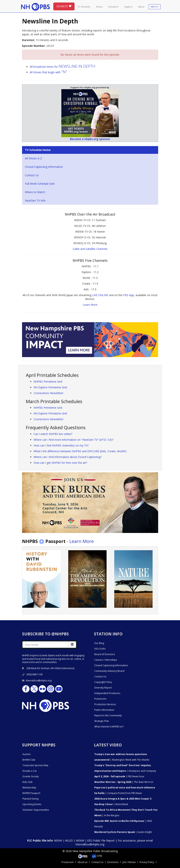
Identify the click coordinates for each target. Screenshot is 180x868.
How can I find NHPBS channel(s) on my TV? (61, 445)
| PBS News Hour (119, 776)
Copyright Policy (103, 682)
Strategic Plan (102, 721)
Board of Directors (105, 654)
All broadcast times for (62, 67)
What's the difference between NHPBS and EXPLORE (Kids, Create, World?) (80, 451)
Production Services (105, 704)
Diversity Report (103, 688)
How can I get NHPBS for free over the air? (60, 463)
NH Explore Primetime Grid (50, 387)
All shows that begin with (48, 72)
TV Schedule (84, 7)
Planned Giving (30, 799)
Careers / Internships (106, 660)
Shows (99, 7)
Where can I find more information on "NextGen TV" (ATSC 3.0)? (73, 440)
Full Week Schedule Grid (40, 184)
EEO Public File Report (101, 840)
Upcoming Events (32, 804)
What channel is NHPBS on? (109, 727)
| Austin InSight (123, 832)
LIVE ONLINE (100, 295)
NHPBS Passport (31, 793)
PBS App (129, 295)
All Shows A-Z (33, 158)
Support (128, 7)
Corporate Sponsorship (35, 765)
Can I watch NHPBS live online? (53, 434)
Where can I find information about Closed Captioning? (67, 457)
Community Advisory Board (109, 671)
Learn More (90, 305)
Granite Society (31, 776)
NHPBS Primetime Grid (48, 382)
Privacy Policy (147, 862)
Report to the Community (108, 715)
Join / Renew (129, 862)
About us (83, 862)
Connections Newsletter (48, 393)
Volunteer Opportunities (36, 810)
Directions (113, 862)
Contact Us (32, 175)
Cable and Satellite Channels (90, 249)
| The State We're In (124, 782)
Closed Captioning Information (44, 167)
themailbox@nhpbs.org (37, 681)
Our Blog (99, 643)
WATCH (155, 7)
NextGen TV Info (35, 201)
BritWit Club (29, 760)
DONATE (64, 6)
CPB (97, 856)
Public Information (104, 710)
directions (68, 668)
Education (113, 7)
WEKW (80, 840)
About (141, 7)
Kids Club (28, 782)
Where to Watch (35, 192)
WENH (58, 840)
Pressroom (100, 699)
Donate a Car (30, 771)
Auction (27, 754)
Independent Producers (107, 693)
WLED (69, 840)
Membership (29, 788)
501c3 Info (100, 649)
